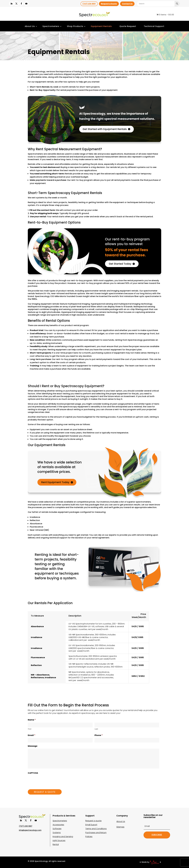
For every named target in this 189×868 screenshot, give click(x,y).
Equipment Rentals (101, 26)
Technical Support (154, 26)
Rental (56, 844)
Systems (57, 833)
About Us (30, 26)
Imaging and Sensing (63, 837)
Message (33, 746)
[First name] (60, 725)
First (30, 729)
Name (32, 720)
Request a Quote (109, 4)
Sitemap (120, 827)
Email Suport (91, 825)
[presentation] (47, 780)
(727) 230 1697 (89, 4)
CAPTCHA (33, 773)
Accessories (58, 825)
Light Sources (59, 840)
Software (57, 829)
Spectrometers (51, 26)
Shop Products (75, 26)
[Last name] (127, 725)
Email (32, 735)
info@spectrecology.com (30, 830)
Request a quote (93, 821)
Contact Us (127, 4)
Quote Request (128, 26)
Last (96, 729)
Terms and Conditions (96, 829)
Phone (99, 735)
